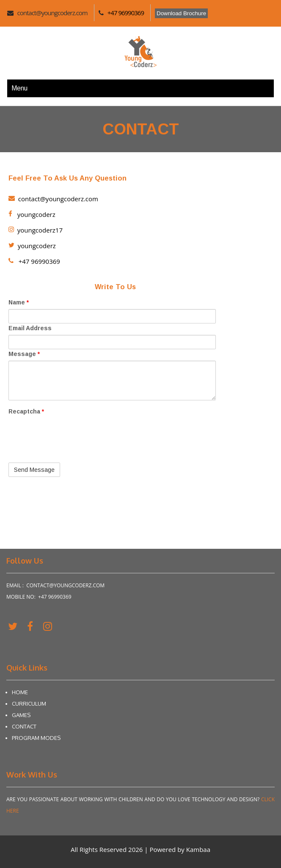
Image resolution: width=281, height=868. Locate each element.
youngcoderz (32, 214)
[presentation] (73, 450)
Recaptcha (26, 411)
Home (20, 692)
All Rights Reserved (99, 849)
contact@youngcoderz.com (52, 13)
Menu (19, 88)
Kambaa (198, 849)
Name (19, 302)
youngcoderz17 (36, 230)
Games (21, 715)
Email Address (30, 328)
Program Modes (36, 738)
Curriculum (29, 704)
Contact (24, 726)
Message (24, 354)
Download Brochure (181, 13)
